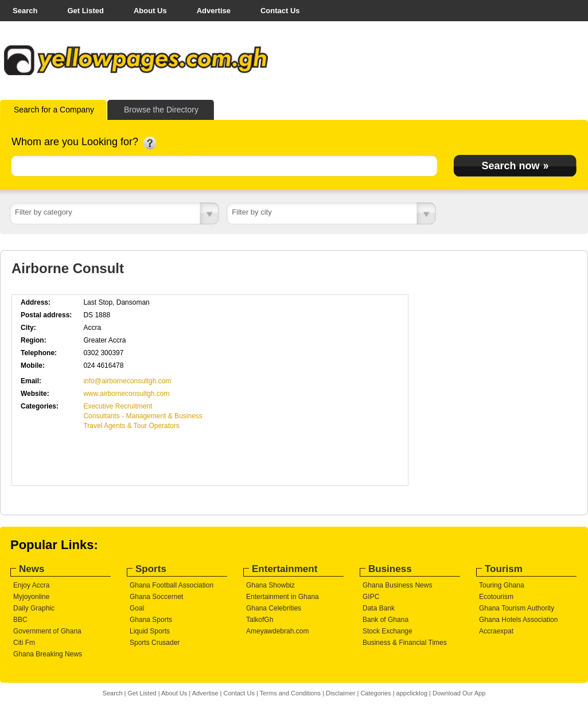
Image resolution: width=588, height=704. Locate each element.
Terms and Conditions (290, 693)
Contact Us (280, 11)
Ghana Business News (397, 585)
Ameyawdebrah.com (277, 631)
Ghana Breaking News (48, 654)
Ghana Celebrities (274, 608)
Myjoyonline (31, 597)
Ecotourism (496, 597)
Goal (137, 608)
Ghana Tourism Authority (517, 608)
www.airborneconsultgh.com (126, 394)
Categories (375, 693)
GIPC (371, 597)
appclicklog (412, 693)
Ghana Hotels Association (518, 620)
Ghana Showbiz (270, 585)
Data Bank (379, 608)
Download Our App (459, 693)
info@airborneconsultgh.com (127, 381)
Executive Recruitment (118, 406)
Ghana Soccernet (156, 597)
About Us (150, 11)
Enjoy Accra (31, 585)
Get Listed (85, 11)
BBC (20, 620)
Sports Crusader (155, 643)
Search (25, 11)
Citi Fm (24, 643)
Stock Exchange (388, 631)
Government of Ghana (47, 631)
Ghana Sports (151, 620)
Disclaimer (340, 693)
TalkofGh (260, 620)
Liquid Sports (150, 631)
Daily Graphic (34, 608)
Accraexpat (496, 631)
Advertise (214, 11)
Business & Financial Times (405, 643)
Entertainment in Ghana (283, 597)
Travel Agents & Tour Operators (131, 426)
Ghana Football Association (172, 585)
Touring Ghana (502, 585)
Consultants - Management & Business (143, 416)
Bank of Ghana (385, 620)
